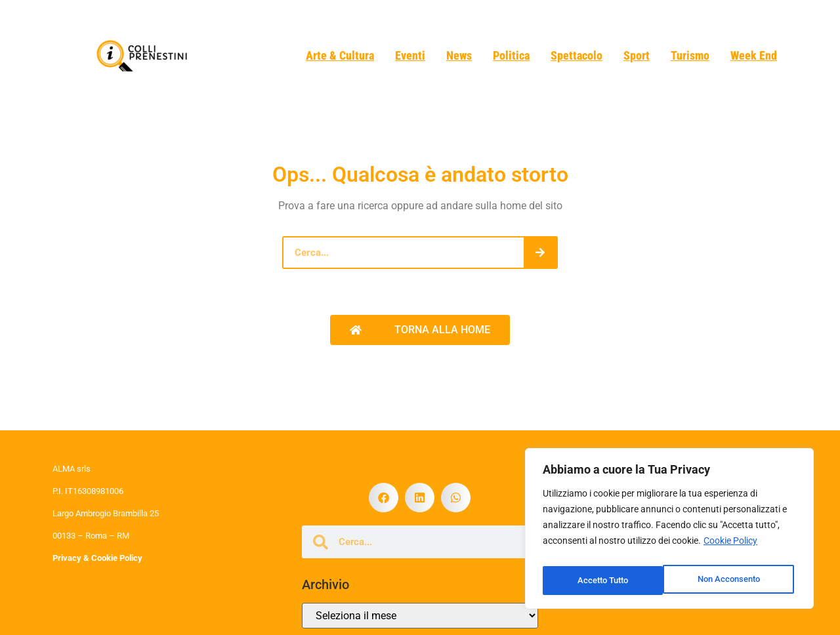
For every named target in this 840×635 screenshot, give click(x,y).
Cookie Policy (730, 548)
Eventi (410, 55)
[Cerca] (540, 253)
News (459, 55)
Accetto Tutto (737, 581)
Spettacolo (577, 55)
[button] (384, 498)
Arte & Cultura (340, 55)
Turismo (690, 55)
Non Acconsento (608, 581)
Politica (511, 55)
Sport (637, 55)
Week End (754, 55)
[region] (669, 532)
